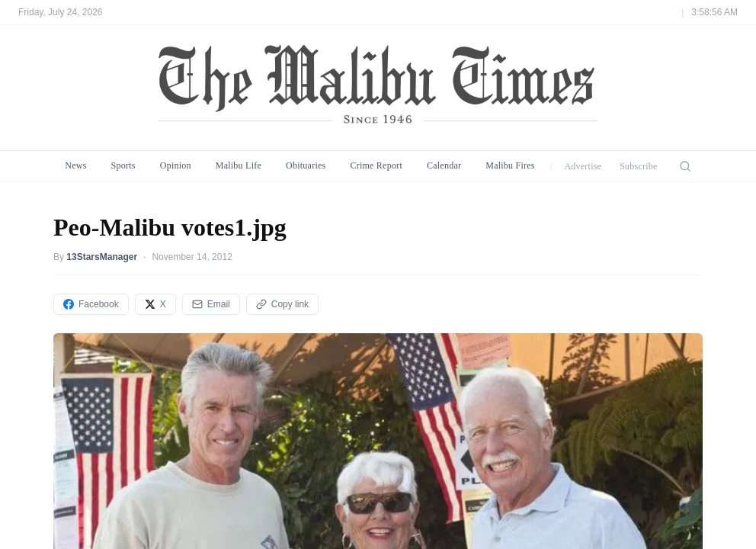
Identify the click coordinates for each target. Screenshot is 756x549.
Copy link (282, 304)
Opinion (176, 165)
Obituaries (306, 165)
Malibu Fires (510, 165)
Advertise (583, 166)
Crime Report (376, 165)
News (75, 165)
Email (211, 304)
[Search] (685, 166)
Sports (123, 165)
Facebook (91, 304)
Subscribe (639, 166)
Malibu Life (239, 165)
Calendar (444, 165)
